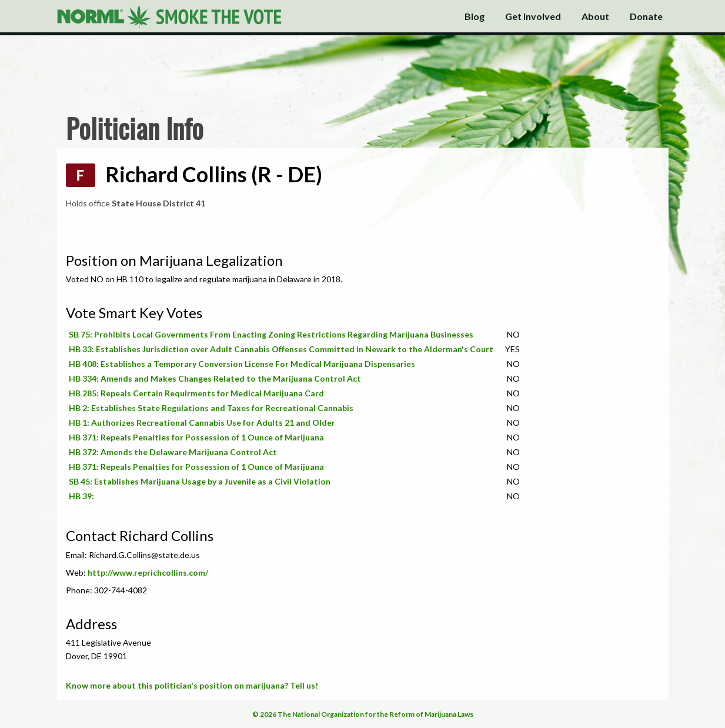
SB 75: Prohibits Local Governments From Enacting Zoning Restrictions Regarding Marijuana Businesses (271, 334)
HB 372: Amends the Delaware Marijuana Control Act (173, 452)
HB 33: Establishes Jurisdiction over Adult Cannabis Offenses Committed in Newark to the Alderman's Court (281, 349)
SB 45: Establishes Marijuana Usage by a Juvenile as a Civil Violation (200, 481)
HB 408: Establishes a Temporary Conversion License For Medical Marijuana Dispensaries (242, 364)
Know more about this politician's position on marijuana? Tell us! (192, 685)
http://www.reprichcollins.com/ (148, 572)
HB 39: (81, 496)
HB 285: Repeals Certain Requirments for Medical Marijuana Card (196, 393)
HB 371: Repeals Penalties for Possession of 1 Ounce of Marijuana (196, 437)
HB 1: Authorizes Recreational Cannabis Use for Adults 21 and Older (202, 423)
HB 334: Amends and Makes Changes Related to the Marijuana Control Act (215, 378)
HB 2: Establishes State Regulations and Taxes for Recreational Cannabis (211, 408)
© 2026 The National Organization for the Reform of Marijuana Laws (363, 714)
